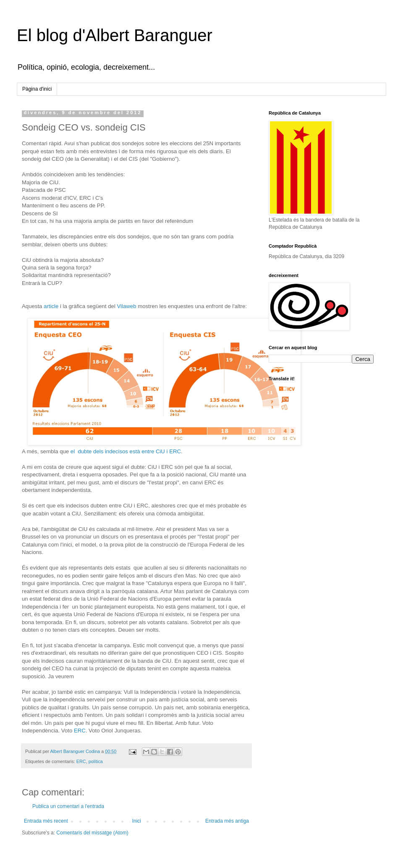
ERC (80, 731)
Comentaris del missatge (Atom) (92, 833)
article (51, 306)
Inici (137, 821)
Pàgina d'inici (37, 89)
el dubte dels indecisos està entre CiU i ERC (126, 451)
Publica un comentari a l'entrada (68, 806)
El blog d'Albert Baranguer (115, 35)
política (96, 761)
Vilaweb (127, 306)
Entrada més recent (46, 821)
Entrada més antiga (227, 821)
